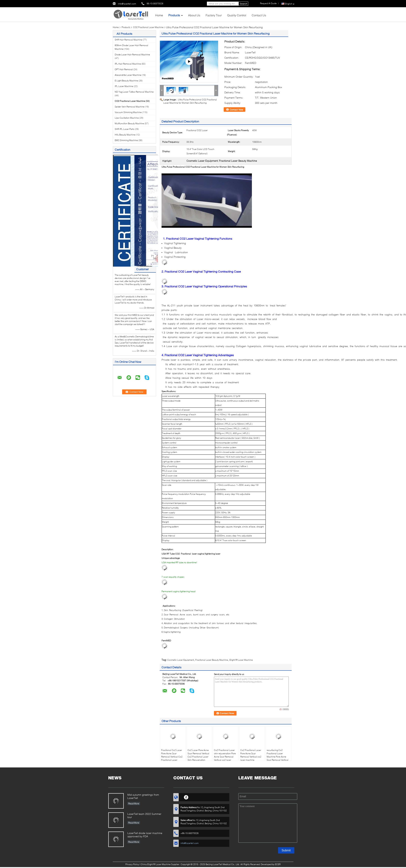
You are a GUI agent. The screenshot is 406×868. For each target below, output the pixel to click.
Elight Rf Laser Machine (241, 660)
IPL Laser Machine (124, 86)
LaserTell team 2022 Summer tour (144, 815)
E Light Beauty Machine (126, 81)
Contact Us (259, 15)
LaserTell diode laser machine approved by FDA (145, 835)
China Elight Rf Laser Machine (156, 864)
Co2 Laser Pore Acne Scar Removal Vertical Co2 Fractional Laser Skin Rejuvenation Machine (198, 757)
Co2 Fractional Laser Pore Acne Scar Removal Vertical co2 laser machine (251, 755)
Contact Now (236, 110)
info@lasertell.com (127, 4)
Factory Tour (214, 15)
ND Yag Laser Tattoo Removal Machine (134, 92)
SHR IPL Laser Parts (124, 129)
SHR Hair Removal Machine (128, 40)
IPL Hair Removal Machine (128, 64)
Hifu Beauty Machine (125, 135)
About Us (194, 15)
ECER (278, 864)
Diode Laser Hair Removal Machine (132, 55)
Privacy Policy (132, 864)
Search (244, 4)
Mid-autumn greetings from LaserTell (143, 796)
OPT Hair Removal (124, 69)
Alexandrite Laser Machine (128, 75)
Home (159, 15)
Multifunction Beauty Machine (129, 123)
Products (174, 15)
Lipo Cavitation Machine (127, 118)
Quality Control (237, 15)
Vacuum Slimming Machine (128, 112)
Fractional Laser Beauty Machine (212, 660)
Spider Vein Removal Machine (130, 107)
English (290, 4)
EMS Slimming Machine (126, 140)
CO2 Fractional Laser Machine (148, 27)
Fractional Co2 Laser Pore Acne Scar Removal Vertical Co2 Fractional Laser (172, 755)
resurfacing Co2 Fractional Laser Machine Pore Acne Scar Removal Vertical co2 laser (278, 757)
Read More (134, 804)
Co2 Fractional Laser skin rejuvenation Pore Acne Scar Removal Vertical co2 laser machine (225, 757)
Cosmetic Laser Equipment (181, 660)
